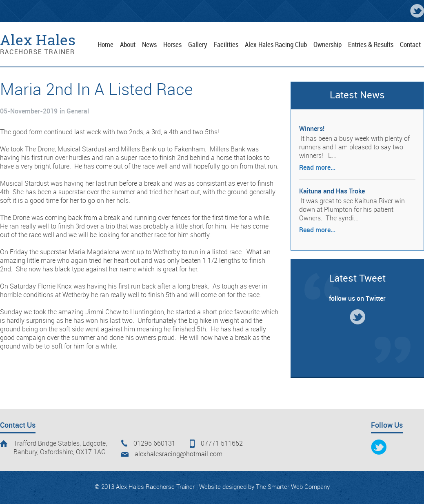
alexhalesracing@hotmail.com (179, 454)
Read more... (317, 168)
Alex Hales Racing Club (276, 45)
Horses (172, 45)
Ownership (327, 45)
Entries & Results (371, 45)
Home (105, 45)
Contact (410, 45)
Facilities (226, 45)
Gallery (198, 45)
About (128, 45)
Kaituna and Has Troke (332, 192)
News (149, 45)
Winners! (312, 129)
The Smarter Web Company (293, 487)
